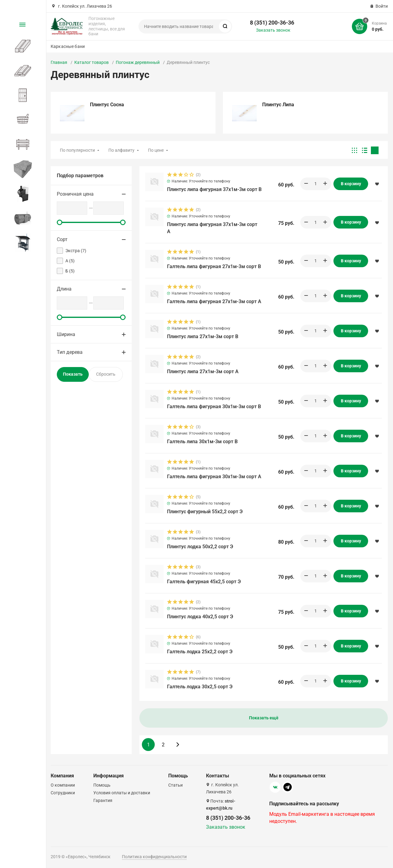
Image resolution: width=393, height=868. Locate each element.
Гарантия (103, 800)
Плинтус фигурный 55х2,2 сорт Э (205, 512)
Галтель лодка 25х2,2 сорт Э (200, 652)
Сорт (62, 239)
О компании (63, 785)
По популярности (77, 150)
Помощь (102, 785)
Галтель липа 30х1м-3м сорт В (202, 442)
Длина (64, 289)
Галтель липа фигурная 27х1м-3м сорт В (214, 266)
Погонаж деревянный (138, 62)
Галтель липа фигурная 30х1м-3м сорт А (214, 477)
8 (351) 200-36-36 (272, 23)
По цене (156, 150)
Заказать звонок (273, 30)
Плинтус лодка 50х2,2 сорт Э (200, 547)
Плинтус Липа (278, 105)
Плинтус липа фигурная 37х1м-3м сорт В (214, 189)
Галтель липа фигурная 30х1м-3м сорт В (214, 407)
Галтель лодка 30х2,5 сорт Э (200, 687)
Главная (59, 62)
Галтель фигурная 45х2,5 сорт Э (204, 582)
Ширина (66, 334)
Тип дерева (70, 352)
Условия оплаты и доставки (122, 793)
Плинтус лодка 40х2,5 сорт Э (200, 617)
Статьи (175, 785)
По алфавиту (121, 150)
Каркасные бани (68, 46)
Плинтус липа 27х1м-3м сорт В (203, 336)
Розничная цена (75, 194)
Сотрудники (63, 793)
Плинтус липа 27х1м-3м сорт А (203, 371)
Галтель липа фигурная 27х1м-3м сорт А (214, 301)
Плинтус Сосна (107, 105)
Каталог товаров (91, 62)
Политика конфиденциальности (154, 857)
